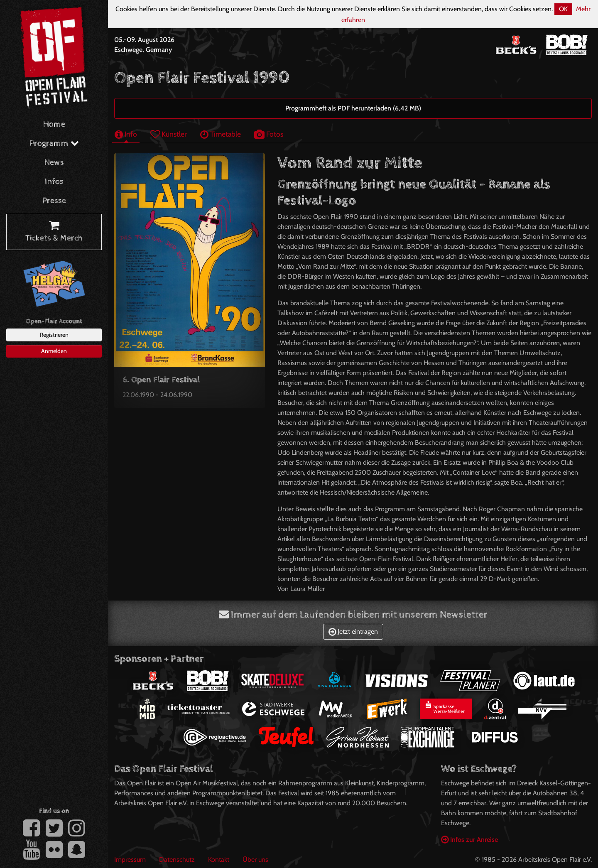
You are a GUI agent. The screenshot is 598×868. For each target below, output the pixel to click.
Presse (54, 201)
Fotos (269, 134)
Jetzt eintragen (353, 631)
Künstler (169, 134)
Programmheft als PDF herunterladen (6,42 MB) (353, 108)
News (54, 163)
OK (563, 9)
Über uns (255, 859)
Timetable (221, 134)
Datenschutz (177, 859)
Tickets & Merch (54, 232)
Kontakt (219, 859)
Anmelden (54, 351)
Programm (54, 143)
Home (54, 124)
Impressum (130, 859)
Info (126, 134)
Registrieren (54, 335)
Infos (54, 182)
